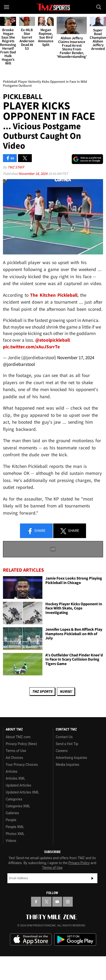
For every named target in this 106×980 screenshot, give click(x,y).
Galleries (12, 813)
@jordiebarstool (19, 364)
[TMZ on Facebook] (36, 902)
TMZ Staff (16, 167)
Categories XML (18, 806)
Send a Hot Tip (67, 744)
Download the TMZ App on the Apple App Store (31, 939)
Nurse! (66, 691)
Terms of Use (16, 751)
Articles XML (16, 778)
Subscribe (92, 878)
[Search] (99, 7)
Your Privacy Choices (22, 765)
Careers (62, 751)
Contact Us (64, 737)
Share (36, 531)
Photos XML (15, 834)
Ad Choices (14, 758)
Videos (11, 841)
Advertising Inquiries (71, 758)
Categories (14, 799)
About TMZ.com (18, 737)
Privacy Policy (79, 863)
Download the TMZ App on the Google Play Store (75, 940)
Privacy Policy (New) (21, 744)
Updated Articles (18, 785)
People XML (15, 827)
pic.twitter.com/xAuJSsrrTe (31, 347)
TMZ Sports (42, 691)
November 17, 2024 (76, 357)
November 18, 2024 (33, 174)
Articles (12, 771)
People (11, 820)
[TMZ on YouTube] (57, 902)
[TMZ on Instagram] (68, 902)
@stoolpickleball (53, 340)
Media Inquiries (67, 765)
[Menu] (7, 7)
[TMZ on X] (47, 902)
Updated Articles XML (22, 792)
